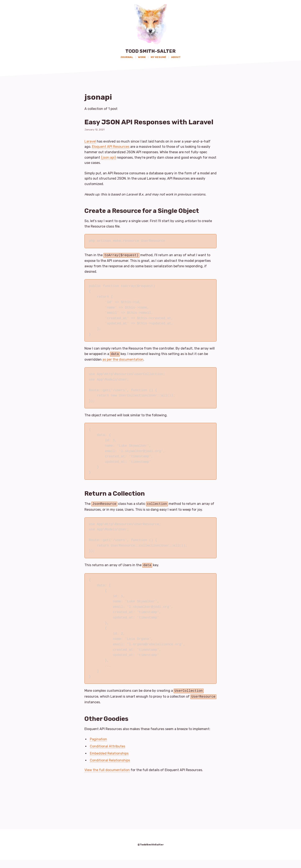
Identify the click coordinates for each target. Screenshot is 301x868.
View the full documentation (107, 778)
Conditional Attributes (108, 754)
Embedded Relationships (109, 761)
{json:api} (108, 168)
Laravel (90, 152)
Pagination (98, 747)
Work (142, 57)
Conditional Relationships (110, 768)
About (176, 57)
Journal (127, 57)
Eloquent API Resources (111, 157)
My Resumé (158, 57)
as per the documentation (123, 369)
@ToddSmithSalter (151, 853)
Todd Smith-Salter (151, 51)
